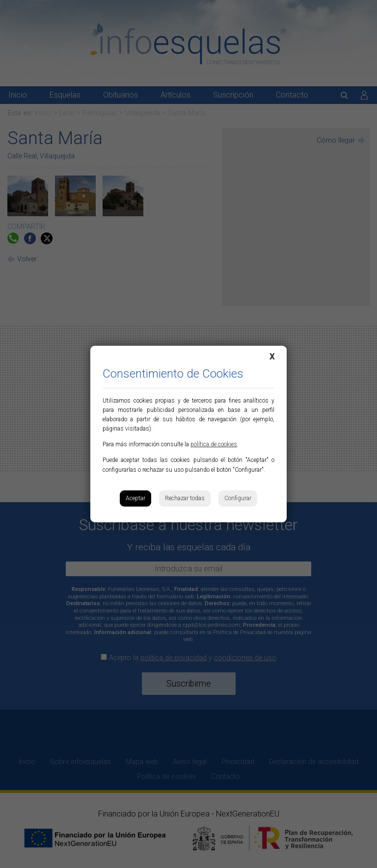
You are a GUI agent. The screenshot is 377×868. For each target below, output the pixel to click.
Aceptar (135, 498)
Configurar (238, 498)
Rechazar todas (185, 498)
